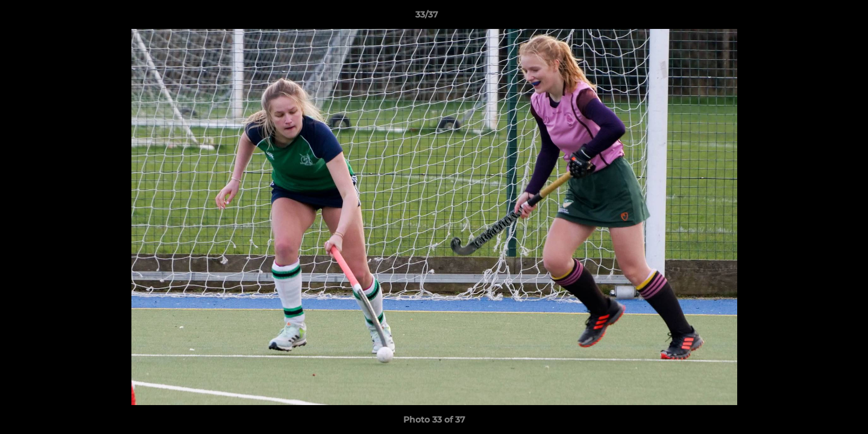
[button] (817, 17)
